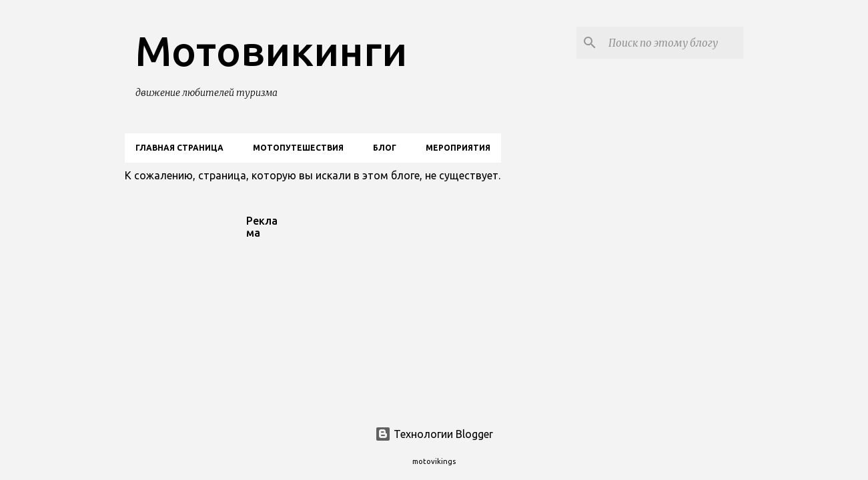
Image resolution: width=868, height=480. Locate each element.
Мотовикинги (271, 51)
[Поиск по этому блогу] (673, 43)
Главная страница (179, 148)
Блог (385, 148)
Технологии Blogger (434, 434)
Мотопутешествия (298, 148)
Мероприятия (458, 148)
